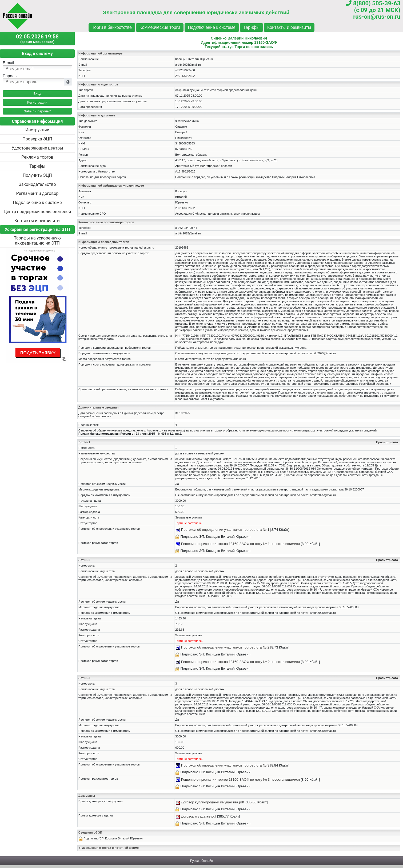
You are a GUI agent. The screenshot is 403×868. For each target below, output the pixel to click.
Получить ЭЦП (37, 175)
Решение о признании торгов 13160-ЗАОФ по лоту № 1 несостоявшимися (241, 544)
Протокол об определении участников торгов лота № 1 (225, 530)
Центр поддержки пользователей (37, 212)
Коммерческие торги (160, 27)
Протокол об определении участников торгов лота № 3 (225, 765)
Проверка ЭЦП (37, 139)
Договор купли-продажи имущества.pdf (213, 802)
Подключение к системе (212, 27)
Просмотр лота (387, 442)
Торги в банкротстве (112, 27)
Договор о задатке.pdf (199, 816)
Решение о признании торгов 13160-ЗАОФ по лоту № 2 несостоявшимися (241, 662)
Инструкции (37, 130)
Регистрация (37, 102)
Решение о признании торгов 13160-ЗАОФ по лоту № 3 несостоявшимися (241, 779)
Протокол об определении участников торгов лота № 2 (225, 647)
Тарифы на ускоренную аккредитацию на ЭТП (37, 241)
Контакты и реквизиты (289, 27)
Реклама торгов (37, 157)
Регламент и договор (37, 193)
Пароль (10, 76)
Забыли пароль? (37, 111)
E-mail (8, 63)
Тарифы (251, 27)
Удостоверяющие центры (37, 148)
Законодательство (37, 184)
